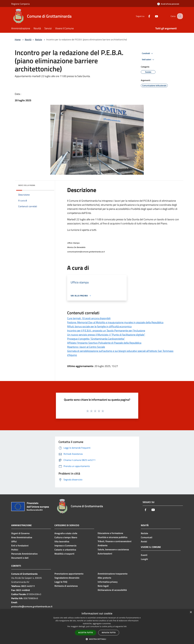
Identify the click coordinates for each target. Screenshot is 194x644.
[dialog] (97, 627)
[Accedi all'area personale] (168, 4)
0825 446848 (23, 590)
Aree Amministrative (22, 537)
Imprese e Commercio (65, 546)
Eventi (144, 555)
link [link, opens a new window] (125, 626)
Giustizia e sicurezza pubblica (112, 537)
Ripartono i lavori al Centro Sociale (86, 347)
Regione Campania (20, 4)
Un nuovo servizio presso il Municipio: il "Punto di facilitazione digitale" (106, 335)
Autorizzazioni (105, 554)
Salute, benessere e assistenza (113, 549)
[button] (97, 639)
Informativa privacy (108, 582)
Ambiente (103, 545)
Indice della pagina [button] (27, 185)
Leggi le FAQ (61, 582)
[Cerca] (179, 16)
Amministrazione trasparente (113, 574)
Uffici (14, 541)
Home (18, 39)
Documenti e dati (20, 558)
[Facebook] (146, 16)
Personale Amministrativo (24, 554)
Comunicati (147, 537)
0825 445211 (28, 586)
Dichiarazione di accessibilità (112, 590)
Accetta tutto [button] (86, 633)
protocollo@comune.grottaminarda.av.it (32, 606)
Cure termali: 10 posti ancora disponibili (89, 318)
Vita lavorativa (62, 541)
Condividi (148, 53)
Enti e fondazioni (20, 546)
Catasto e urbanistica (65, 550)
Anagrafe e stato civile (66, 533)
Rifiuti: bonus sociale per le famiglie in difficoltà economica (99, 326)
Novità (28, 39)
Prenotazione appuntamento (69, 574)
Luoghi (144, 559)
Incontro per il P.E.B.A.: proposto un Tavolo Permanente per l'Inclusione (106, 331)
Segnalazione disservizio (67, 578)
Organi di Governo (20, 533)
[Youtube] (153, 16)
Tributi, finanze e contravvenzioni (115, 541)
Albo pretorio (104, 578)
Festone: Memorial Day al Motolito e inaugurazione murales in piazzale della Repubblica (115, 322)
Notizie (39, 39)
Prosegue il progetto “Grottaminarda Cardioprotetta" (96, 339)
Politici (15, 550)
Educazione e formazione (110, 533)
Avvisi (144, 541)
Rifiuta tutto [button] (109, 633)
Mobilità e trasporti (64, 554)
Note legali (103, 586)
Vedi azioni (148, 60)
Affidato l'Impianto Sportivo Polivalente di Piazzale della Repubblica (104, 343)
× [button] (191, 612)
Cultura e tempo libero (66, 537)
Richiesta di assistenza (66, 586)
